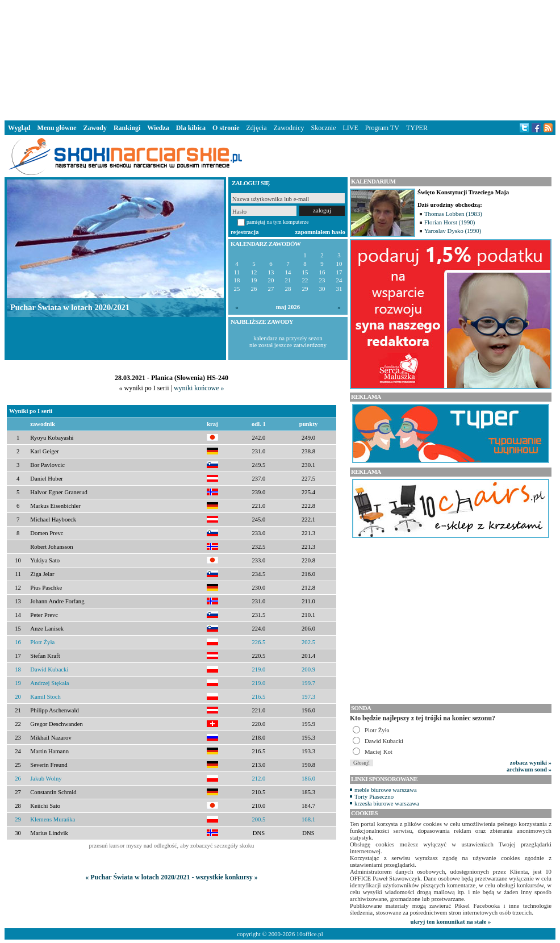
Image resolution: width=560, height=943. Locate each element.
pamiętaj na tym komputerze (278, 222)
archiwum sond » (529, 769)
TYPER (417, 128)
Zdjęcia (257, 128)
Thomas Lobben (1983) (453, 214)
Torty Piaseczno (374, 796)
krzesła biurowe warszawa (387, 803)
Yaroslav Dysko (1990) (453, 231)
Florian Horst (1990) (450, 222)
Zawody (95, 128)
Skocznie (323, 128)
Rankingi (127, 128)
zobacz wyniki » (531, 762)
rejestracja (245, 232)
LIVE (350, 128)
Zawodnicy (289, 128)
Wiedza (158, 128)
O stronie (226, 128)
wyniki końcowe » (199, 388)
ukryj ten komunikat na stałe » (451, 921)
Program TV (382, 128)
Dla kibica (191, 128)
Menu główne (57, 128)
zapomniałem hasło (320, 232)
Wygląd (19, 128)
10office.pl (310, 934)
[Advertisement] (280, 59)
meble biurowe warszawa (386, 790)
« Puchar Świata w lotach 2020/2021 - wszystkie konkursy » (171, 877)
